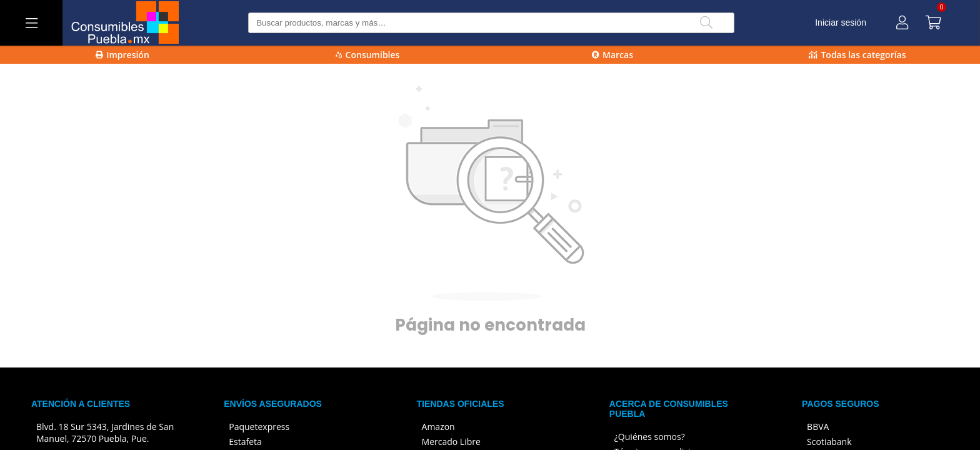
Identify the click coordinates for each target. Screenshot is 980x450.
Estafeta (245, 442)
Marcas (612, 55)
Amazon (438, 427)
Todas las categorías (857, 55)
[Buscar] (706, 23)
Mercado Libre (451, 442)
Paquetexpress (259, 427)
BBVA (818, 427)
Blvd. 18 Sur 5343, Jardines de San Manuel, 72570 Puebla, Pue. (105, 432)
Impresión (122, 55)
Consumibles (368, 55)
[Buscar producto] (491, 23)
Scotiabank (829, 442)
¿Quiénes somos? (650, 437)
